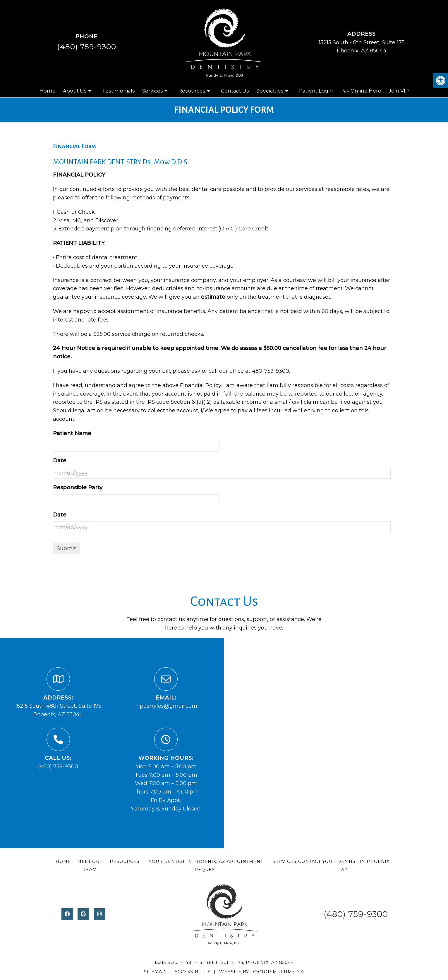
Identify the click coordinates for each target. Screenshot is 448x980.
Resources (192, 91)
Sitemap (155, 972)
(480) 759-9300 (87, 47)
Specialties (270, 91)
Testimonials (119, 91)
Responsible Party (78, 488)
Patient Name (72, 433)
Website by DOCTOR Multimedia (262, 972)
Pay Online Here (361, 91)
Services (153, 91)
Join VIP (399, 91)
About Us (75, 91)
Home (48, 91)
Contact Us (235, 91)
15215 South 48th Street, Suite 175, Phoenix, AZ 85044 (224, 962)
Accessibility (192, 972)
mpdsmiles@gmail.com (166, 706)
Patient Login (316, 91)
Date (60, 461)
